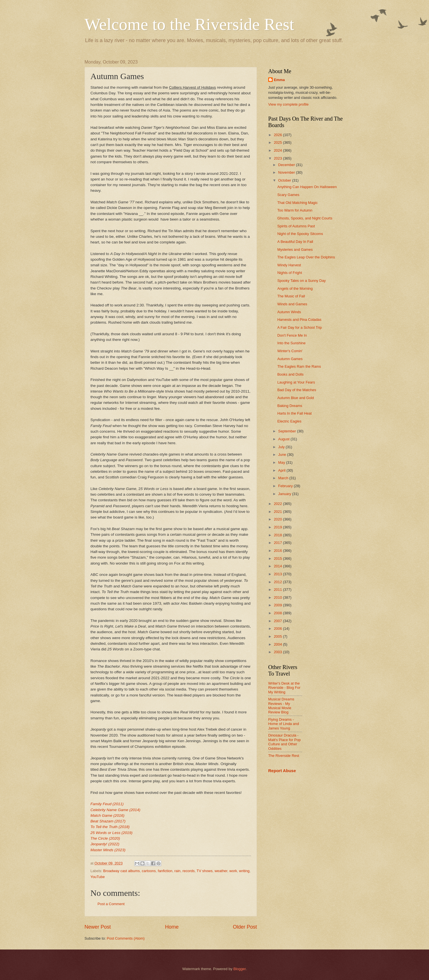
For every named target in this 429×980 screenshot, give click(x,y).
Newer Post (98, 927)
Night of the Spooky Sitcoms (300, 234)
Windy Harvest (289, 265)
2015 (278, 558)
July (282, 447)
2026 (278, 135)
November (287, 172)
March (284, 478)
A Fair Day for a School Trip (299, 327)
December (287, 165)
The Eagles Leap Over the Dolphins (306, 257)
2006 (278, 629)
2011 (278, 590)
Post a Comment (111, 904)
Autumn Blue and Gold (296, 398)
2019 (278, 527)
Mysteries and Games (295, 250)
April (282, 470)
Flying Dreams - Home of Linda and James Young (284, 724)
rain (177, 871)
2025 (278, 142)
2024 (278, 150)
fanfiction (165, 871)
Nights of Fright (290, 273)
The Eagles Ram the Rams (299, 366)
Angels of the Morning (295, 288)
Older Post (245, 927)
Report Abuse (282, 771)
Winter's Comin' (290, 351)
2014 (278, 566)
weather (221, 871)
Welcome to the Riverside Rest (189, 24)
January (285, 494)
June (283, 455)
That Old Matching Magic (297, 203)
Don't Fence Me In (292, 335)
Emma (279, 80)
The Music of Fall (291, 296)
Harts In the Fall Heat (294, 413)
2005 (278, 636)
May (282, 462)
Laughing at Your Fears (296, 382)
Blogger (240, 969)
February (286, 486)
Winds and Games (292, 304)
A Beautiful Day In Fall (295, 242)
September (288, 431)
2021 (278, 512)
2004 (278, 644)
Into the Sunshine (291, 343)
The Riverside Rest (284, 756)
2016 (278, 551)
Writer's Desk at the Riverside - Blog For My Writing (284, 688)
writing (244, 871)
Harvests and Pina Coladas (299, 320)
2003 (278, 652)
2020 (278, 519)
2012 (278, 582)
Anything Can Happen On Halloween (307, 187)
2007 (278, 621)
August (284, 439)
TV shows (205, 871)
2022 (278, 504)
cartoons (149, 871)
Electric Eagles (289, 421)
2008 (278, 613)
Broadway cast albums (122, 871)
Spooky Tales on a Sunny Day (302, 281)
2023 (278, 158)
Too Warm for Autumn (295, 210)
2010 (278, 597)
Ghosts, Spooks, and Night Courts (305, 218)
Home (172, 927)
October (285, 180)
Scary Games (288, 195)
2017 (278, 543)
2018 (278, 535)
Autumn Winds (289, 312)
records (189, 871)
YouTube (98, 877)
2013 (278, 574)
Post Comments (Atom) (126, 938)
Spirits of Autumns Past (296, 226)
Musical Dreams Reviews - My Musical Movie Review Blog (281, 706)
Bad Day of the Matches (297, 390)
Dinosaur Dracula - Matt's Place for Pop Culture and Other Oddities (284, 742)
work (233, 871)
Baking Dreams (290, 406)
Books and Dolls (290, 374)
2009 (278, 605)
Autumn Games (290, 359)
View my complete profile (288, 104)
